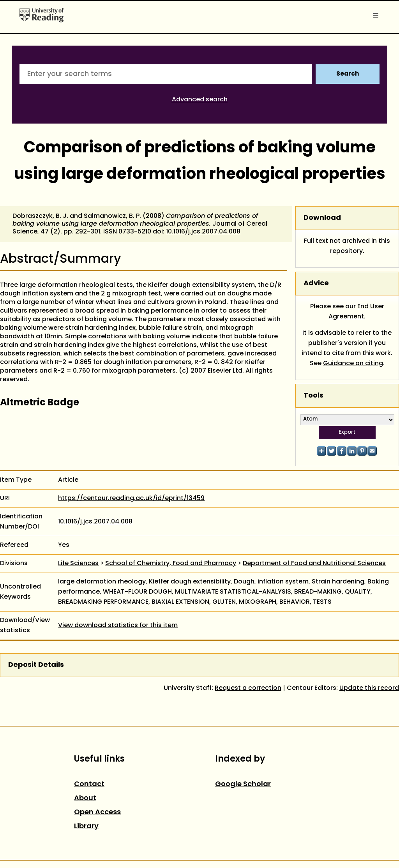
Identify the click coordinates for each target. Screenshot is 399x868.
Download (322, 218)
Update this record (369, 688)
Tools (313, 396)
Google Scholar (243, 784)
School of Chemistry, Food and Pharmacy (171, 564)
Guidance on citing (353, 364)
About (85, 798)
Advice (316, 284)
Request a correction (248, 688)
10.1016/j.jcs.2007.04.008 (203, 232)
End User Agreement (356, 312)
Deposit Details (36, 665)
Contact (89, 784)
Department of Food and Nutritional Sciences (314, 564)
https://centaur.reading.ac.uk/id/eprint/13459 (131, 499)
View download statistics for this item (118, 626)
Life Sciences (78, 564)
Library (86, 826)
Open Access (97, 812)
